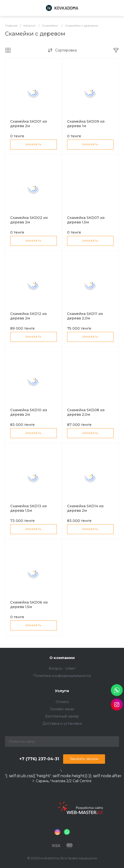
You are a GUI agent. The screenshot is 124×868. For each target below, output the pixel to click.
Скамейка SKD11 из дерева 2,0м (85, 316)
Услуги (62, 691)
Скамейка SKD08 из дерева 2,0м (86, 412)
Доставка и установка (62, 723)
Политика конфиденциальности (62, 676)
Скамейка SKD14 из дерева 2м (85, 508)
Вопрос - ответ (62, 668)
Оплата (62, 702)
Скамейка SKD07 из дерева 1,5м (86, 220)
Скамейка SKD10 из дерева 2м (29, 412)
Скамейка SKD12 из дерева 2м (28, 316)
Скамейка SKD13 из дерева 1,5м (28, 508)
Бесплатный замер (62, 716)
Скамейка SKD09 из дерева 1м (86, 124)
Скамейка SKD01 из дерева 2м (29, 124)
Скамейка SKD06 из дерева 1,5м (29, 605)
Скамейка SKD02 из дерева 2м (29, 220)
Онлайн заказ (62, 709)
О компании (62, 658)
